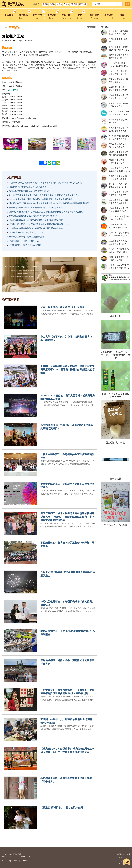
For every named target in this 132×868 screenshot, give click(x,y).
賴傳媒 (59, 4)
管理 (128, 854)
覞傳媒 (66, 4)
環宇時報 (83, 4)
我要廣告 (24, 861)
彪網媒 (52, 4)
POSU (128, 857)
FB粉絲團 (16, 122)
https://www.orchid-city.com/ (24, 118)
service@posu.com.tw (24, 857)
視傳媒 (45, 4)
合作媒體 (36, 4)
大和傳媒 (74, 4)
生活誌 (4, 28)
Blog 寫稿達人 (13, 861)
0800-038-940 (8, 857)
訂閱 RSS (121, 854)
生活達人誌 (17, 854)
